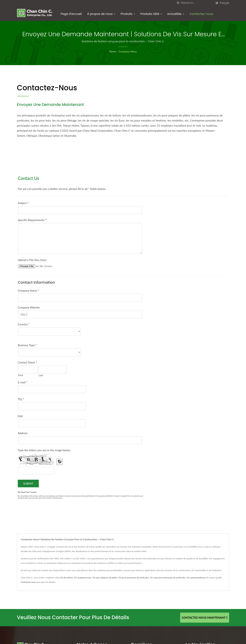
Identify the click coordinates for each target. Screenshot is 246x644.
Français (224, 3)
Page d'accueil (71, 14)
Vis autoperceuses (83, 578)
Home (113, 51)
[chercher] (178, 3)
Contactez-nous (201, 14)
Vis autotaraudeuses (196, 578)
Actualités (176, 14)
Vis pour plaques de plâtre (105, 578)
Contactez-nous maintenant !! (205, 618)
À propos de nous (101, 14)
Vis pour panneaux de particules (134, 578)
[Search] (197, 3)
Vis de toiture (67, 578)
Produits (128, 14)
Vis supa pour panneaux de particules (168, 578)
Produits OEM (151, 14)
